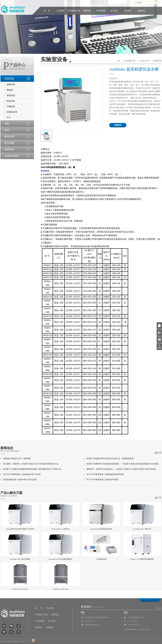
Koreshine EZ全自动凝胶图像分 (61, 546)
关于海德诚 (101, 11)
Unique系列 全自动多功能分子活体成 (20, 516)
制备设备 (11, 101)
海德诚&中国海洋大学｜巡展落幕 (17, 459)
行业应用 (60, 11)
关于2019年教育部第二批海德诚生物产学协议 (22, 474)
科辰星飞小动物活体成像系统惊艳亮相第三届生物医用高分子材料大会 (32, 469)
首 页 (47, 11)
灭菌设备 (11, 106)
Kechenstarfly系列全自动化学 (101, 516)
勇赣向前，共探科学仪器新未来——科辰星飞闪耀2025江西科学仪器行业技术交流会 (121, 469)
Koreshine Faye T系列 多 (142, 516)
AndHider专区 (144, 61)
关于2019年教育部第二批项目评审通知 (102, 480)
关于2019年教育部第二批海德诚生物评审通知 (105, 474)
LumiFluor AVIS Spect (20, 576)
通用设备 (11, 95)
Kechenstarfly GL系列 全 (61, 516)
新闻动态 (87, 11)
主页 (118, 61)
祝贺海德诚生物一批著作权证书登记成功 (20, 480)
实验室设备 (157, 61)
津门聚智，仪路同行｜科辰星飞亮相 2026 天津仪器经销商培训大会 (31, 464)
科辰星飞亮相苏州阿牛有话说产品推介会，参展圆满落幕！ (111, 459)
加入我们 (114, 11)
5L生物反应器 (101, 546)
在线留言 (118, 125)
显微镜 (10, 90)
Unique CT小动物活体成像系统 (142, 546)
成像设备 (11, 84)
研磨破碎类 (12, 112)
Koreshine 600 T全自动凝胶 (20, 546)
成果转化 (141, 11)
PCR (9, 117)
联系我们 (128, 11)
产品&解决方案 (74, 11)
